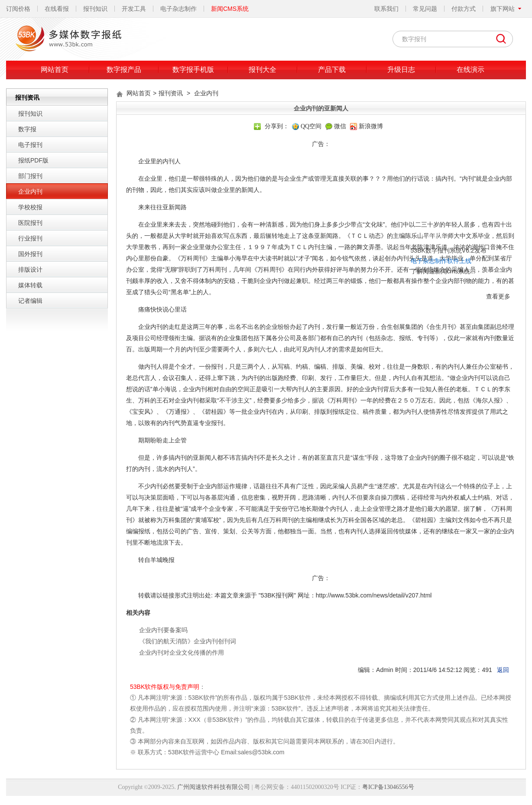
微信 (340, 126)
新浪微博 (371, 126)
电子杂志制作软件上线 (376, 229)
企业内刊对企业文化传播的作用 (182, 652)
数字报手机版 (193, 70)
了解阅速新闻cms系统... (378, 239)
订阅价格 (18, 9)
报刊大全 (263, 70)
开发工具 (134, 9)
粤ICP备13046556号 (388, 787)
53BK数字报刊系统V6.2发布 (384, 218)
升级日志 (401, 70)
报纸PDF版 (33, 160)
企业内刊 (30, 192)
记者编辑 (30, 301)
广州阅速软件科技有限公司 (214, 787)
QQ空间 (311, 126)
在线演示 (470, 70)
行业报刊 (30, 238)
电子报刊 (30, 145)
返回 (503, 670)
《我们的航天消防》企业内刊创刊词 (188, 641)
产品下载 (332, 70)
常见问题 (425, 9)
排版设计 (30, 269)
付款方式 (464, 9)
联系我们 (386, 9)
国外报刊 (30, 254)
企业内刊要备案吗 (163, 630)
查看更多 (434, 264)
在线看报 (57, 9)
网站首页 (55, 70)
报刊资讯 (171, 93)
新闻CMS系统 (230, 9)
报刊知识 (95, 9)
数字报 (27, 129)
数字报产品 (124, 70)
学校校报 (30, 207)
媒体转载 (30, 285)
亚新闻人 (205, 458)
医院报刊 (30, 223)
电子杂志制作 (178, 9)
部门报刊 (30, 176)
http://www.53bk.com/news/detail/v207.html (374, 595)
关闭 (442, 206)
